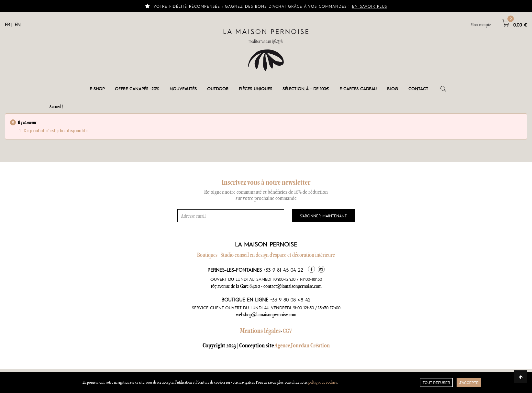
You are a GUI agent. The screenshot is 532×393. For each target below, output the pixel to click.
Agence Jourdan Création (302, 345)
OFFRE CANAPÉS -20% (137, 88)
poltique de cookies (323, 382)
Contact (418, 88)
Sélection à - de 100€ (306, 88)
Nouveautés (183, 88)
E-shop (97, 88)
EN (18, 24)
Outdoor (218, 88)
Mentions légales (260, 331)
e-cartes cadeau (358, 88)
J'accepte (469, 383)
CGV (288, 331)
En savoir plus (370, 6)
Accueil (55, 106)
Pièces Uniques (255, 88)
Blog (393, 88)
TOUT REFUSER (436, 383)
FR (7, 24)
